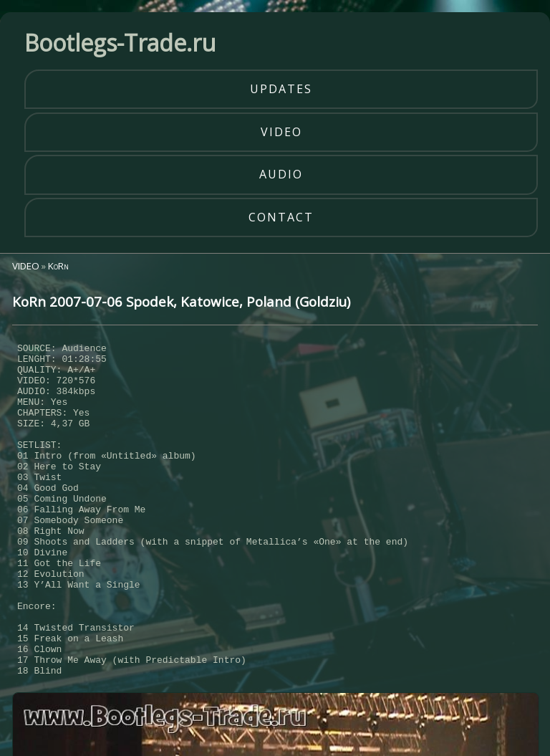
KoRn (58, 266)
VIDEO (26, 266)
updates (281, 89)
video (281, 132)
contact (281, 217)
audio (281, 174)
